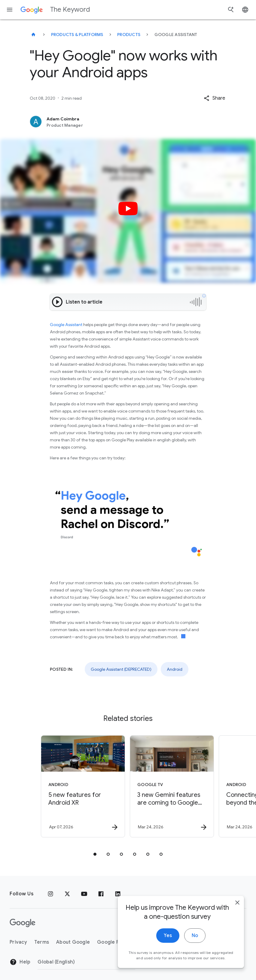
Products (129, 35)
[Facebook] (101, 894)
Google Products (117, 942)
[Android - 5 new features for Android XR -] (83, 786)
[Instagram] (50, 894)
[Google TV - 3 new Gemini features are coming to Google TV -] (172, 786)
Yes (168, 936)
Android (175, 669)
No (195, 936)
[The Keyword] (33, 35)
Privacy (18, 942)
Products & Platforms (77, 35)
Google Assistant (66, 325)
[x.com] (67, 894)
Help (20, 962)
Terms (42, 942)
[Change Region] (86, 962)
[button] (214, 98)
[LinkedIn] (118, 894)
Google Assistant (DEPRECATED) (121, 669)
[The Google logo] (23, 923)
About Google (73, 942)
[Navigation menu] (10, 10)
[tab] (95, 854)
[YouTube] (84, 894)
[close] (237, 903)
